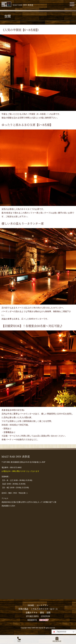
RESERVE (32, 620)
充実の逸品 (23, 609)
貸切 (42, 612)
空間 (48, 612)
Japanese (59, 632)
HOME (31, 605)
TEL (19, 640)
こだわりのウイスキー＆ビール (44, 609)
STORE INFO (32, 616)
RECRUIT (44, 620)
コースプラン (42, 605)
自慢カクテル (31, 612)
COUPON (46, 616)
